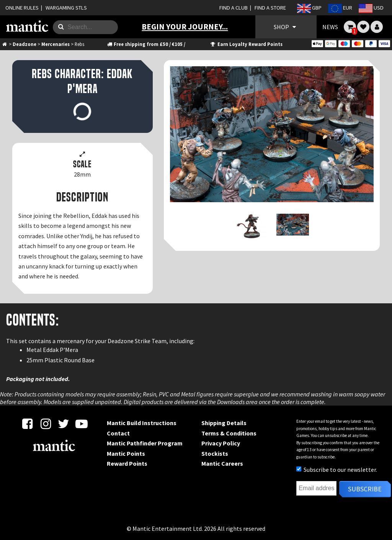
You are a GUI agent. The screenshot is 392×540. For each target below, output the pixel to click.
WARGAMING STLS (66, 8)
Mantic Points (126, 453)
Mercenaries (56, 44)
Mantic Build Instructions (142, 423)
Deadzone (24, 44)
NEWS (330, 27)
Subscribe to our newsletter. (337, 470)
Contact (118, 433)
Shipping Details (224, 423)
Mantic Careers (222, 463)
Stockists (215, 453)
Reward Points (127, 463)
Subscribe (365, 489)
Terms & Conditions (229, 433)
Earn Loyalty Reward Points (246, 44)
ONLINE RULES (22, 8)
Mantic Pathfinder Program (145, 443)
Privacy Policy (221, 443)
